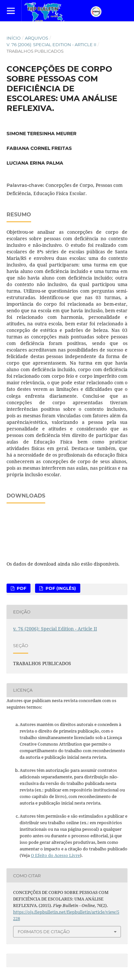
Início (14, 38)
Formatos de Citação (44, 932)
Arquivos (37, 38)
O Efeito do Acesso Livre (55, 855)
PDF (21, 588)
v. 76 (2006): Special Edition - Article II (51, 45)
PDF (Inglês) (60, 588)
